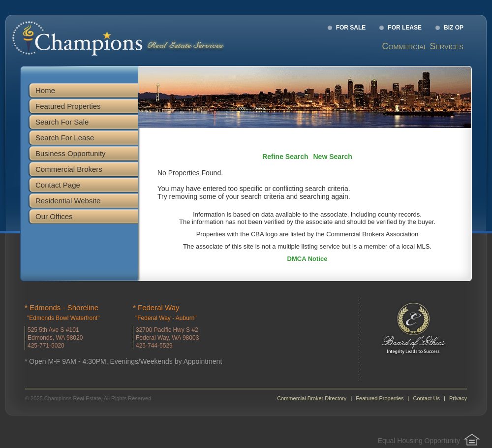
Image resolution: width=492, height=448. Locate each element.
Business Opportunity (71, 153)
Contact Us (427, 398)
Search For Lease (65, 138)
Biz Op (454, 28)
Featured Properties (68, 106)
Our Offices (54, 216)
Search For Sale (62, 122)
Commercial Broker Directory (312, 398)
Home (45, 90)
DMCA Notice (307, 259)
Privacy (458, 398)
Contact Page (58, 185)
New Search (333, 157)
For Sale (351, 28)
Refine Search (285, 157)
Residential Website (68, 201)
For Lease (405, 28)
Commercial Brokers (69, 169)
